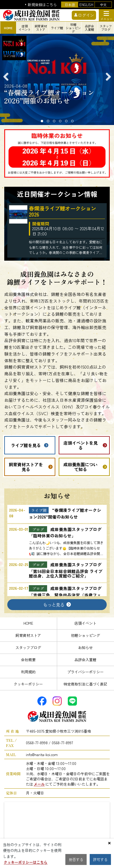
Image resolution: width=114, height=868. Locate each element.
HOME (28, 623)
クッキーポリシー (28, 684)
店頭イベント (85, 623)
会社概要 (28, 660)
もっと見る (54, 604)
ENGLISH (86, 5)
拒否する (76, 859)
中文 (103, 5)
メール (39, 784)
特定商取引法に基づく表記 (85, 684)
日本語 (70, 5)
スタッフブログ (28, 647)
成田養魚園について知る (81, 467)
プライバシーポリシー (85, 672)
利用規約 (28, 672)
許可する (100, 859)
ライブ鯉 (57, 28)
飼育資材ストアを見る (26, 467)
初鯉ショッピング (85, 635)
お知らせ (85, 647)
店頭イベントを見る (81, 445)
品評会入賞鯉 (85, 660)
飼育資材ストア (28, 635)
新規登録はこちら (42, 5)
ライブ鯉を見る (26, 445)
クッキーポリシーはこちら (26, 862)
